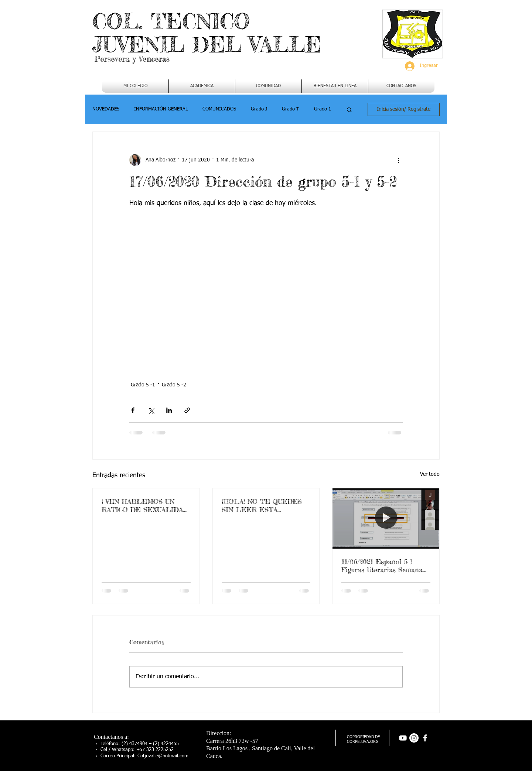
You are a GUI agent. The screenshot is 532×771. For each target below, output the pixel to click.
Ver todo (430, 474)
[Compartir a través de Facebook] (133, 410)
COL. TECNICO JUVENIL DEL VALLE (207, 33)
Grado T (291, 109)
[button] (202, 86)
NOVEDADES (106, 109)
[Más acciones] (398, 160)
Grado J (259, 109)
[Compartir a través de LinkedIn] (169, 410)
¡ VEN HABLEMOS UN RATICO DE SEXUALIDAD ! (145, 505)
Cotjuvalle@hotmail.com (163, 756)
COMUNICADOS (219, 109)
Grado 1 (323, 109)
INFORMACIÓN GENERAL (161, 109)
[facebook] (425, 738)
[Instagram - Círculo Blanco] (414, 738)
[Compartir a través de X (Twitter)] (151, 410)
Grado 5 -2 (174, 385)
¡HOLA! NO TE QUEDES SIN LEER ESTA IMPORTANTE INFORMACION (262, 505)
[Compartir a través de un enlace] (187, 410)
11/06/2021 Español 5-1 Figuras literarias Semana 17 (382, 566)
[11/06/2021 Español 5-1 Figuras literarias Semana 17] (386, 518)
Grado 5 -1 (143, 385)
